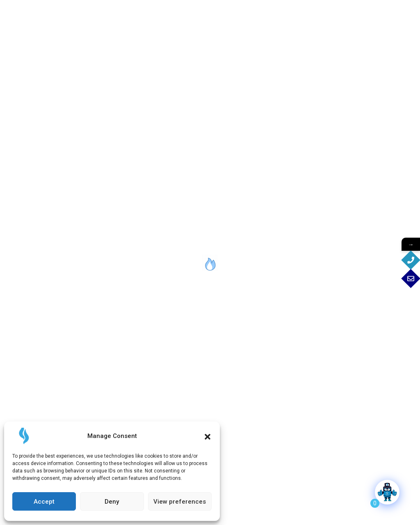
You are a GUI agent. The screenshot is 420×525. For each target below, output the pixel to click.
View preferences (180, 502)
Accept (44, 502)
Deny (112, 502)
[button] (208, 436)
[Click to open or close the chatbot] (387, 492)
